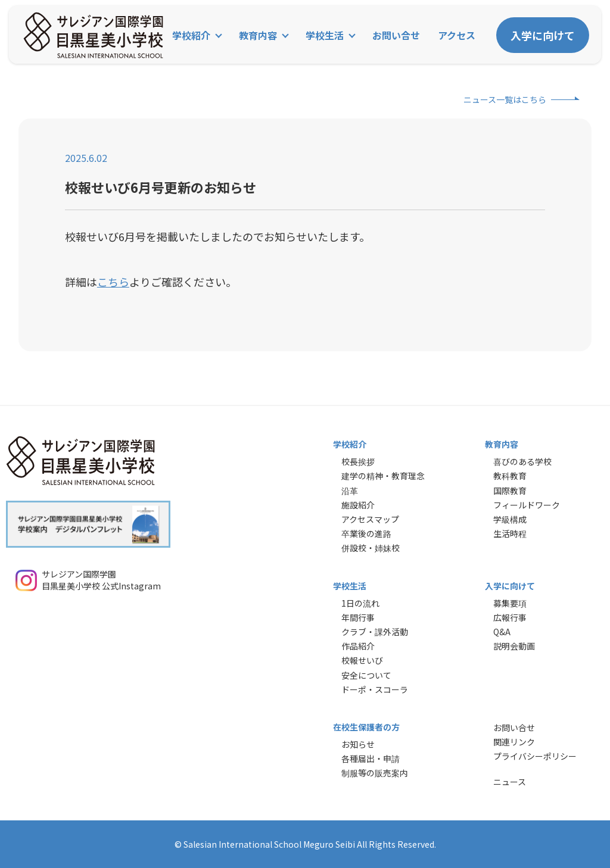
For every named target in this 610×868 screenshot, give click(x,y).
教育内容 (258, 35)
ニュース (510, 782)
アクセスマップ (370, 519)
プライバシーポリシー (535, 756)
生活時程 (510, 533)
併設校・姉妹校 (371, 548)
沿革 (350, 491)
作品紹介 (358, 646)
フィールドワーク (527, 505)
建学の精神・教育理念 (383, 476)
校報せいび (362, 660)
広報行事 (510, 617)
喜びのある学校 (522, 461)
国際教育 (510, 491)
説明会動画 (514, 646)
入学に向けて (543, 35)
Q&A (502, 632)
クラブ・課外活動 (375, 632)
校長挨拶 (358, 461)
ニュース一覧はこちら (505, 99)
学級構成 (510, 519)
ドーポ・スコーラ (375, 689)
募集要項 (510, 603)
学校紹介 (191, 35)
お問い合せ (396, 35)
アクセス (457, 35)
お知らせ (358, 744)
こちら (113, 282)
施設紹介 (358, 505)
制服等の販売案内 (375, 773)
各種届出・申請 (371, 758)
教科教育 (510, 476)
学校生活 (325, 35)
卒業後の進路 (366, 533)
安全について (366, 675)
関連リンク (514, 742)
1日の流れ (360, 603)
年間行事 (358, 617)
